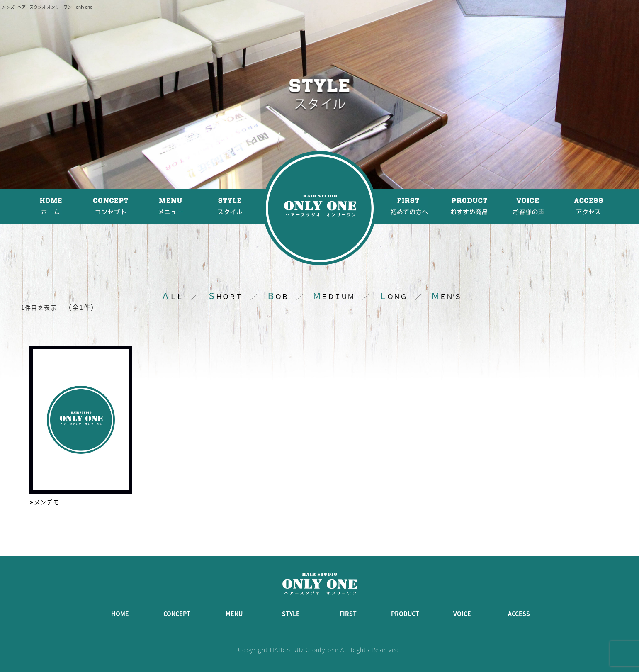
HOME (120, 614)
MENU (234, 614)
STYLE (291, 614)
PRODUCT (405, 614)
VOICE (462, 614)
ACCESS (519, 614)
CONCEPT (177, 614)
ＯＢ (277, 296)
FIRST (348, 614)
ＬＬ (172, 296)
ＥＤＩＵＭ (333, 296)
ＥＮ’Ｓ (446, 296)
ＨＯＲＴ (225, 296)
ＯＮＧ (393, 296)
